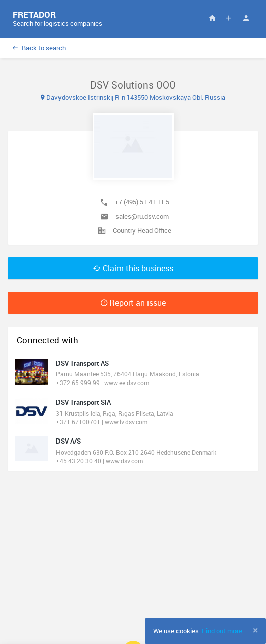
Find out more (222, 631)
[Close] (256, 630)
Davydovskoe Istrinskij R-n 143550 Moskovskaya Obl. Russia (133, 97)
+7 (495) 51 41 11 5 (142, 202)
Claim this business (133, 268)
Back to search (39, 48)
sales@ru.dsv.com (142, 216)
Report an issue (133, 303)
